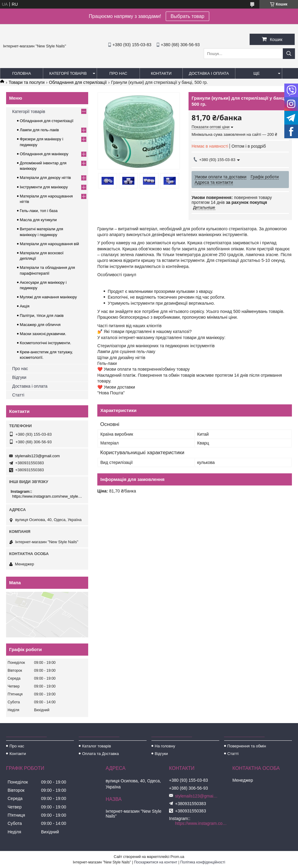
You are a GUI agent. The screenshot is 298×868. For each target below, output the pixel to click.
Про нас (118, 73)
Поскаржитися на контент (156, 862)
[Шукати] (289, 54)
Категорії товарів (68, 73)
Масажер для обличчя (40, 325)
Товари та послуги (26, 82)
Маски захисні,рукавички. (43, 334)
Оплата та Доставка (100, 754)
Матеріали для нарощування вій (49, 244)
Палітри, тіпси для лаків (42, 316)
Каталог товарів (97, 746)
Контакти (161, 73)
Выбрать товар (187, 16)
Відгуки (19, 377)
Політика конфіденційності (203, 862)
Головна (22, 73)
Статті (18, 395)
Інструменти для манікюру (44, 187)
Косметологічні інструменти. (45, 343)
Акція (25, 306)
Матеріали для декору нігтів (45, 178)
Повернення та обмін (247, 746)
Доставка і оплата (209, 73)
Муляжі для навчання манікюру (48, 297)
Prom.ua (177, 857)
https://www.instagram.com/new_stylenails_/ (48, 496)
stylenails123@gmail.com (37, 456)
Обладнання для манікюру (44, 154)
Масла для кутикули (38, 220)
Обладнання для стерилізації (78, 82)
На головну (165, 746)
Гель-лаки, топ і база (39, 211)
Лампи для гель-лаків (39, 130)
